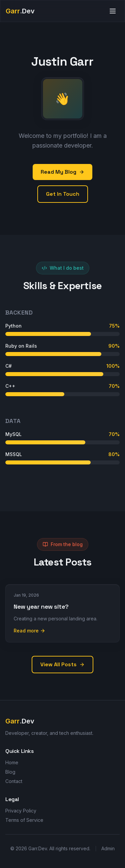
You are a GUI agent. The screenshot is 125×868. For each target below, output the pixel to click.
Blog (10, 772)
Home (12, 762)
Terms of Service (24, 820)
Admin (108, 848)
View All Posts (62, 664)
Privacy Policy (21, 811)
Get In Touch (63, 194)
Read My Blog (62, 172)
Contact (14, 781)
